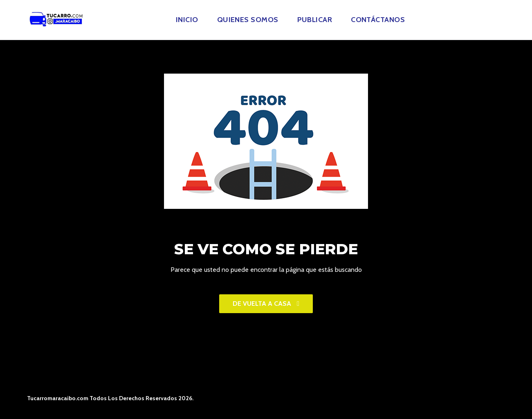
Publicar (315, 20)
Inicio (187, 20)
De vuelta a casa (266, 304)
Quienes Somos (248, 20)
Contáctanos (378, 20)
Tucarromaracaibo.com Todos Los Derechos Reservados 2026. (110, 398)
